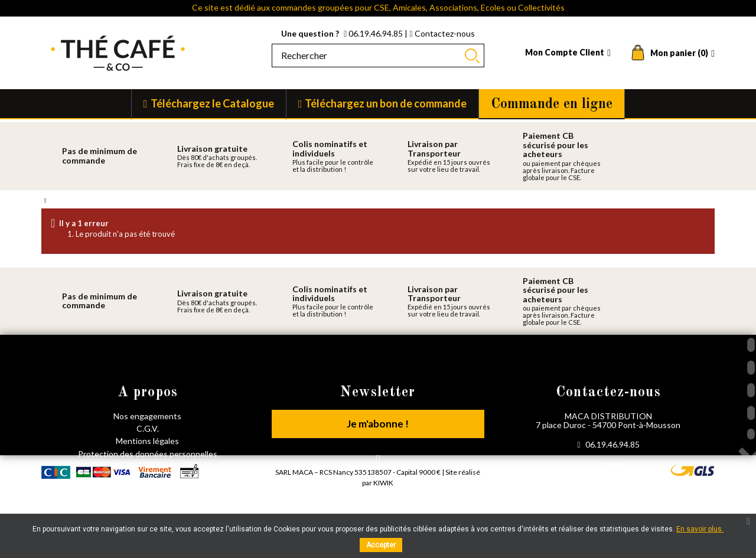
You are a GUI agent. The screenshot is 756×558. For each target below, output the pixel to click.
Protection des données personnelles (148, 454)
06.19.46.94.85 (374, 33)
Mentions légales (147, 441)
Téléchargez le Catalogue (212, 103)
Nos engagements (147, 416)
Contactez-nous (442, 33)
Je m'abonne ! (378, 425)
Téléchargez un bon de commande (386, 103)
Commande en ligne (552, 105)
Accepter (381, 545)
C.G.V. (148, 428)
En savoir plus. (700, 529)
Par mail (608, 464)
